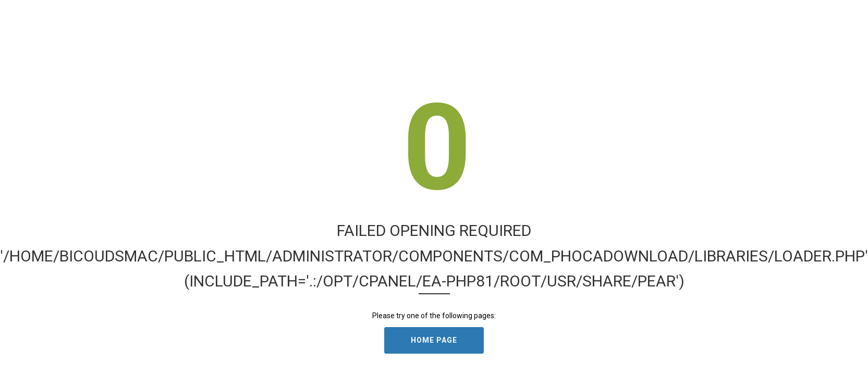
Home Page (434, 340)
